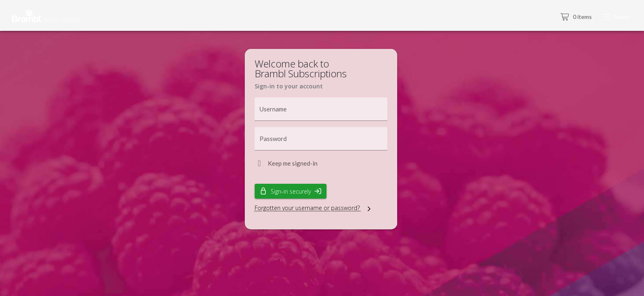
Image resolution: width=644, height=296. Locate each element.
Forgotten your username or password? (314, 208)
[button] (617, 17)
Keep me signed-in (293, 163)
